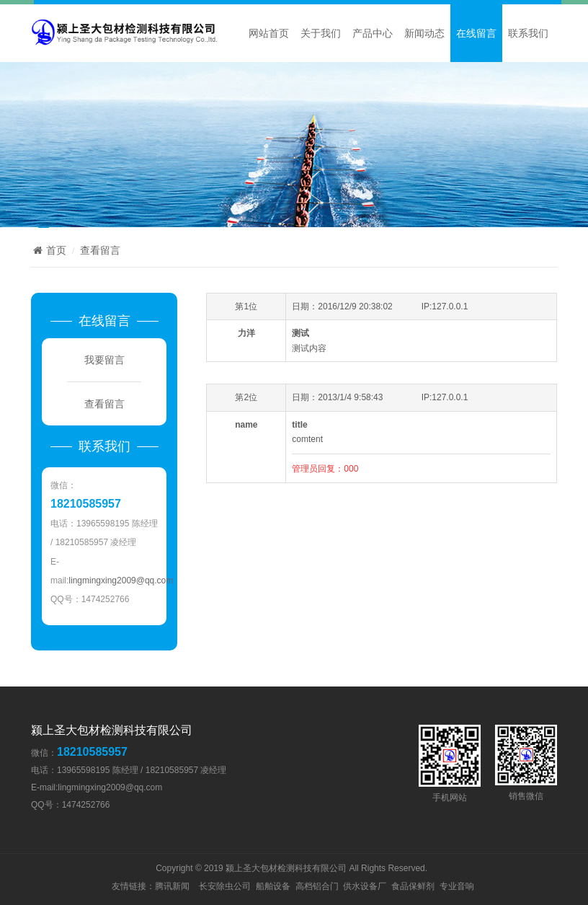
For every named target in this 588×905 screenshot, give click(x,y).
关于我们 (321, 33)
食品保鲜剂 (413, 886)
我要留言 (104, 360)
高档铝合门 (317, 886)
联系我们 (528, 33)
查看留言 (100, 250)
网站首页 (269, 33)
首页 (49, 250)
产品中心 (373, 33)
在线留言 (476, 33)
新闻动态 (424, 33)
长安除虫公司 (225, 886)
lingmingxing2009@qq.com (121, 580)
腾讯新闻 (172, 886)
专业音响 (457, 886)
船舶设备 (273, 886)
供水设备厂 (365, 886)
